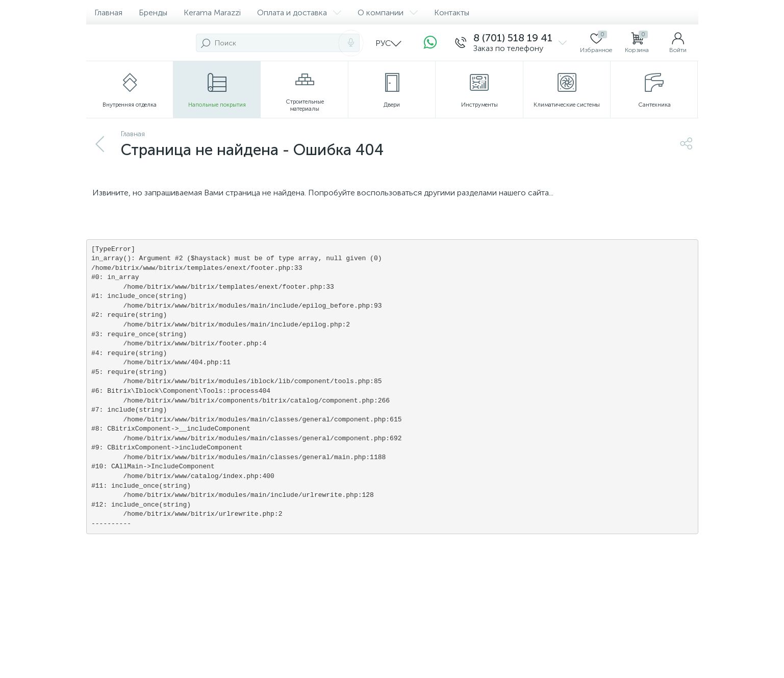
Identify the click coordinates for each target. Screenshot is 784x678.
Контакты (452, 12)
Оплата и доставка (299, 12)
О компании (388, 12)
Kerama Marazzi (212, 12)
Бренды (153, 12)
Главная (108, 12)
